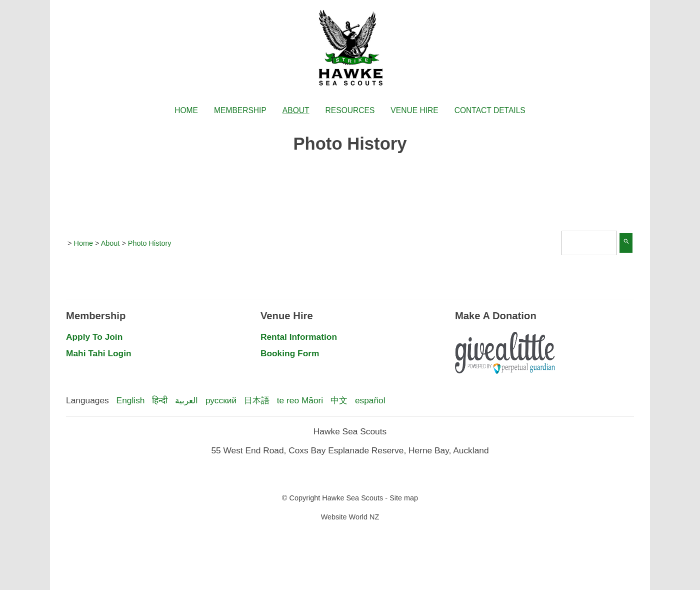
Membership (240, 110)
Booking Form (290, 353)
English (131, 400)
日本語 (257, 400)
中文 (339, 400)
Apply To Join (94, 337)
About (296, 110)
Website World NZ (350, 517)
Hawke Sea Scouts (352, 498)
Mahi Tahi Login (99, 353)
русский (221, 400)
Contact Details (490, 110)
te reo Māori (300, 400)
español (370, 400)
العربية (186, 400)
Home (186, 110)
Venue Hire (414, 110)
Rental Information (299, 337)
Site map (404, 498)
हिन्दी (160, 400)
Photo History (150, 243)
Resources (350, 110)
